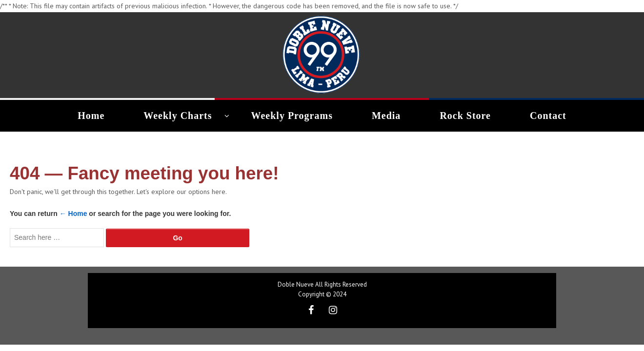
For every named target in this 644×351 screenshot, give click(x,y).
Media (385, 116)
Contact (542, 116)
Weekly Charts (181, 116)
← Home (73, 214)
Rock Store (462, 116)
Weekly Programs (294, 116)
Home (98, 116)
